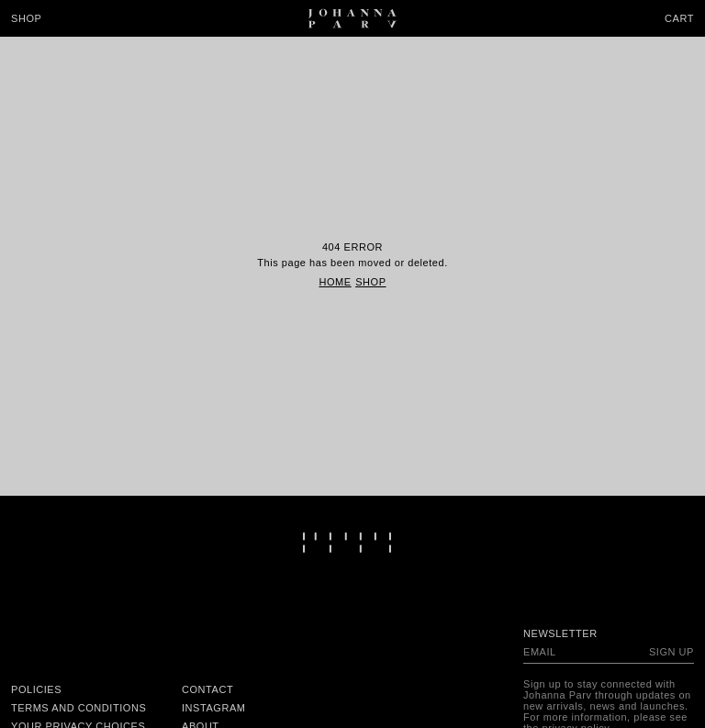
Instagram (214, 708)
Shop (26, 18)
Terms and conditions (78, 708)
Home (335, 282)
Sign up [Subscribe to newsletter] (671, 652)
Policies (36, 689)
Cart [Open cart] (679, 18)
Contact (207, 689)
